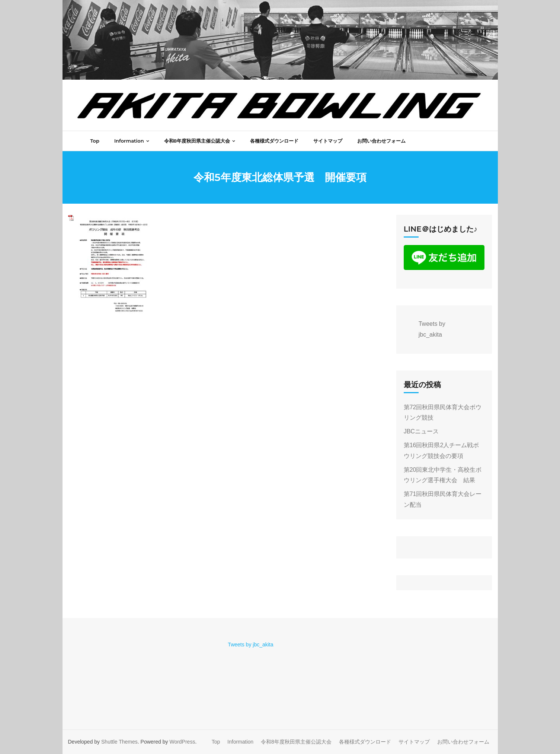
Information (240, 742)
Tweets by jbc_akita (250, 645)
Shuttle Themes (119, 742)
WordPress (182, 742)
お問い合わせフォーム (463, 742)
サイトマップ (414, 742)
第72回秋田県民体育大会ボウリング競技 (443, 413)
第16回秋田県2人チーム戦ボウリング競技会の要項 (441, 451)
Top (216, 742)
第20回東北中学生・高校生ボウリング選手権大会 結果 (443, 475)
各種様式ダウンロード (365, 742)
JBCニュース (421, 431)
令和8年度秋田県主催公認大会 (296, 742)
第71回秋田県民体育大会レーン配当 (443, 499)
